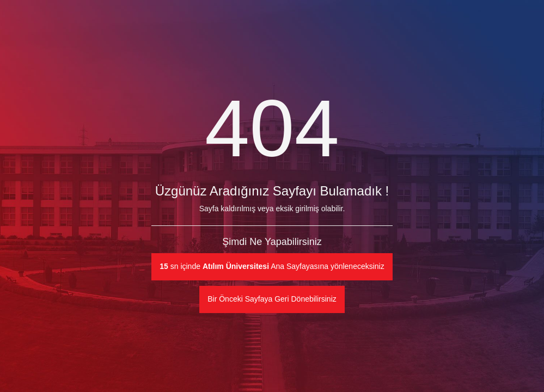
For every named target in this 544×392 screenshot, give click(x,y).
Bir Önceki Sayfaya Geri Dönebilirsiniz (272, 299)
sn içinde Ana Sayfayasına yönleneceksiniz (272, 266)
